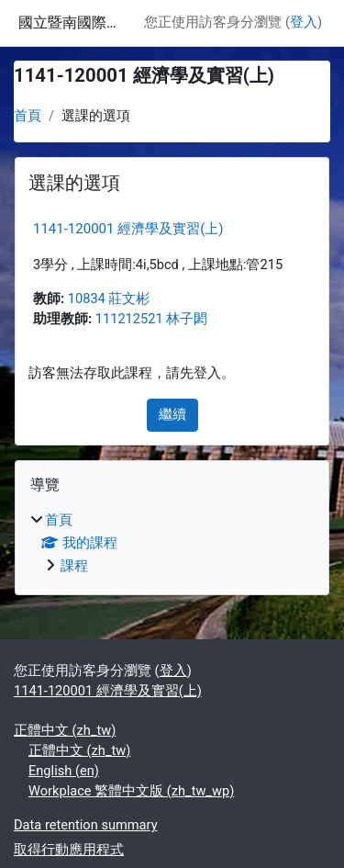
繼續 (172, 414)
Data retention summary (86, 825)
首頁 (28, 116)
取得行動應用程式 (69, 850)
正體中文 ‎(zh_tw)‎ (65, 730)
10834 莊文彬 (109, 299)
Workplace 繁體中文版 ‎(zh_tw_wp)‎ (131, 791)
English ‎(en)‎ (64, 771)
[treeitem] (172, 544)
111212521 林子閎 (152, 319)
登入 (304, 22)
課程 (74, 566)
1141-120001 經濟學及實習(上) (128, 229)
